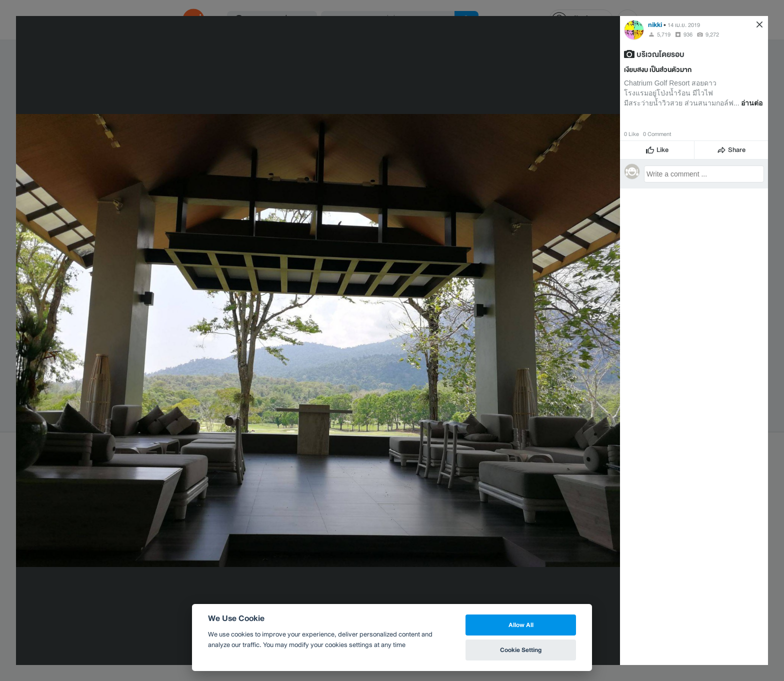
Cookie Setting (521, 650)
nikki (655, 25)
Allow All (521, 625)
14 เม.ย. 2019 (684, 25)
